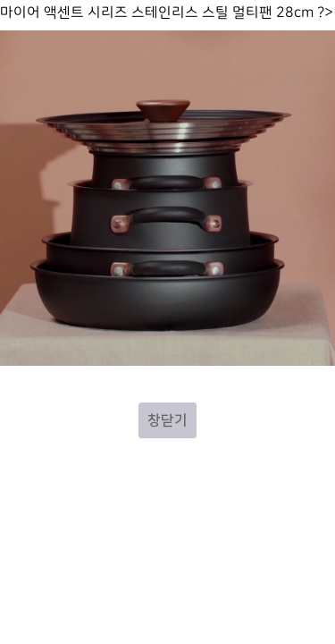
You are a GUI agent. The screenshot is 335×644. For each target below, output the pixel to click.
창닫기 (167, 420)
